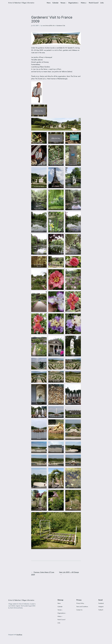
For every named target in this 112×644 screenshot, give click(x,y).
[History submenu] (86, 3)
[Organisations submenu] (78, 3)
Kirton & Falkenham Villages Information (21, 3)
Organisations (73, 3)
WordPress (19, 635)
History (83, 3)
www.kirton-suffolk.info (49, 26)
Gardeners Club (61, 26)
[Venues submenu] (66, 3)
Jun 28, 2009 (35, 26)
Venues (63, 3)
